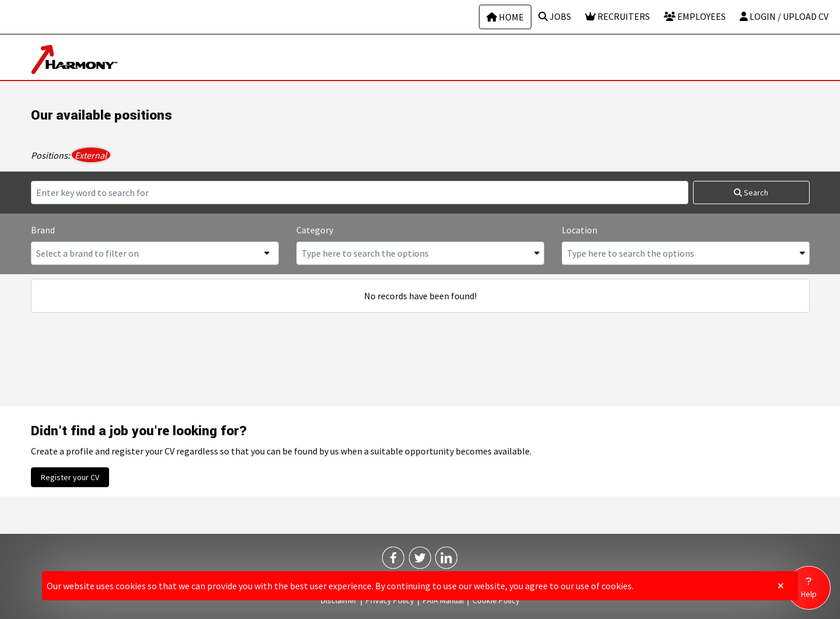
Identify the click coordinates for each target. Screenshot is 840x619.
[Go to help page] (809, 588)
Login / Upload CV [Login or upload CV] (784, 16)
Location (580, 230)
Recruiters (617, 16)
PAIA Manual (443, 600)
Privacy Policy (390, 600)
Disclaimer (339, 600)
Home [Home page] (505, 17)
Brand (43, 230)
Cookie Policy (496, 600)
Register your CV (70, 477)
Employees (695, 16)
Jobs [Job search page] (555, 16)
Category (315, 230)
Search (751, 193)
